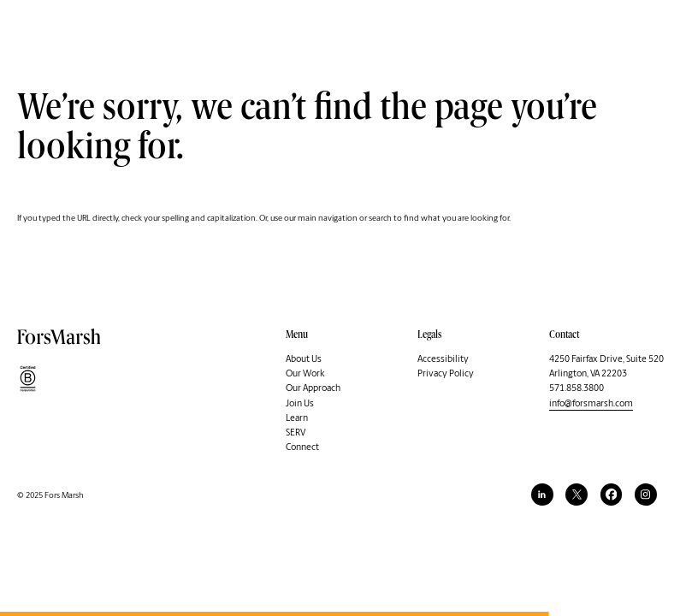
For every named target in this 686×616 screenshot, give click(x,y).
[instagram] (646, 495)
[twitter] (577, 495)
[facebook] (612, 495)
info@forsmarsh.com (591, 403)
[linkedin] (542, 495)
